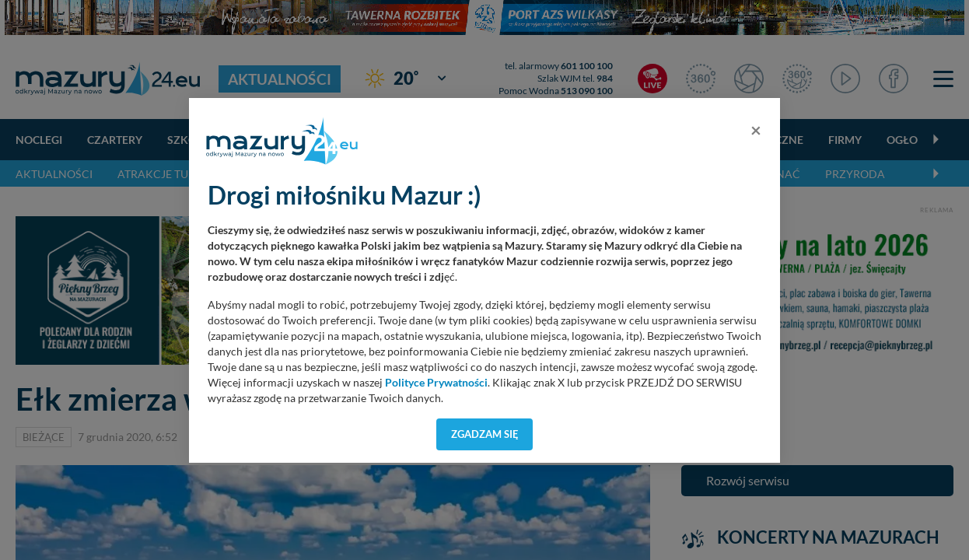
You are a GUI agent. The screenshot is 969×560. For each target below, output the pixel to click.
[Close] (756, 130)
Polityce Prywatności (436, 383)
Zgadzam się (485, 434)
